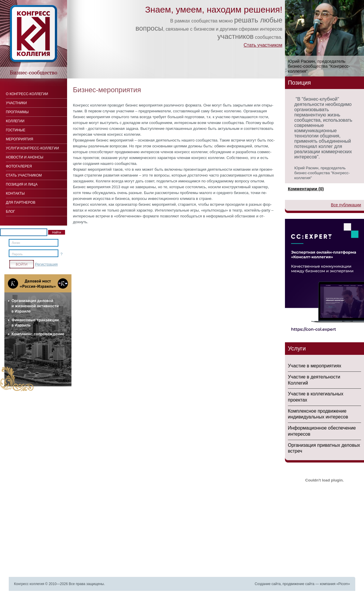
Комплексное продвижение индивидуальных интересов (318, 414)
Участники (16, 103)
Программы (17, 112)
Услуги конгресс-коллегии (32, 148)
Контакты (15, 193)
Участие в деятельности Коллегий (314, 380)
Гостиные (16, 130)
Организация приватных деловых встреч (324, 448)
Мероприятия (20, 139)
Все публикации (346, 205)
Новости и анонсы (24, 157)
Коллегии (15, 121)
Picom (343, 584)
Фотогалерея (19, 166)
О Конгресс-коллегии (27, 94)
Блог (10, 212)
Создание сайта (268, 584)
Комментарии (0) (306, 189)
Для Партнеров (21, 203)
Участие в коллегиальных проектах (316, 397)
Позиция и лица (22, 184)
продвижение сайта (299, 584)
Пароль (17, 254)
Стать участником (263, 45)
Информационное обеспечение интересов (322, 431)
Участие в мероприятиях (315, 366)
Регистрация (46, 264)
